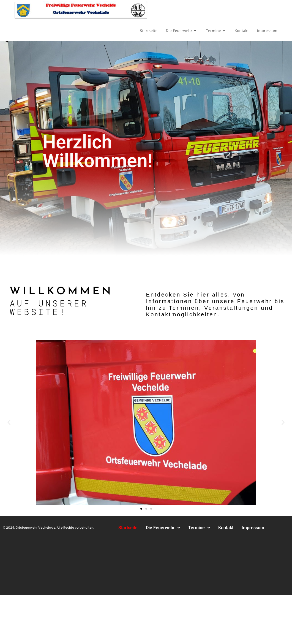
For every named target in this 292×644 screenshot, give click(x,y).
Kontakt (226, 528)
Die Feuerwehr (163, 528)
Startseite (128, 528)
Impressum (253, 528)
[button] (9, 422)
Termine (199, 528)
